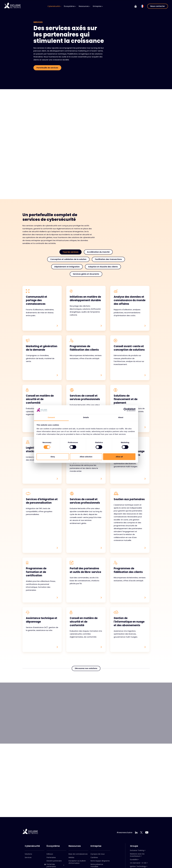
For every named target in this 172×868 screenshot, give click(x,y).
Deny (53, 457)
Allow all (119, 457)
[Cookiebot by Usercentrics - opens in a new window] (125, 410)
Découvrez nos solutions (86, 668)
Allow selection (86, 457)
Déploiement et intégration (67, 267)
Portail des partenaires (50, 866)
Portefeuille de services (47, 68)
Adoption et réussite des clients (103, 267)
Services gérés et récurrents (86, 274)
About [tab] (121, 417)
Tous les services (71, 252)
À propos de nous (98, 854)
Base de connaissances (78, 854)
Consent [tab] (51, 417)
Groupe (134, 846)
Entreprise (98, 6)
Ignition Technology (138, 866)
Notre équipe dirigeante (100, 861)
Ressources (84, 6)
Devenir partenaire (54, 861)
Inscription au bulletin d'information (77, 862)
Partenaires (51, 857)
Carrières (94, 857)
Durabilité (134, 860)
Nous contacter (158, 6)
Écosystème (70, 6)
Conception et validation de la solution (68, 259)
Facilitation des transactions (108, 259)
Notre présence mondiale (97, 865)
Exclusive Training (137, 850)
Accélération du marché (98, 252)
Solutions (28, 854)
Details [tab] (86, 417)
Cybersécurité (54, 6)
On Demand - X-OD (138, 863)
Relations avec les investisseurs (137, 855)
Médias (71, 857)
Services (28, 857)
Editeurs (50, 854)
